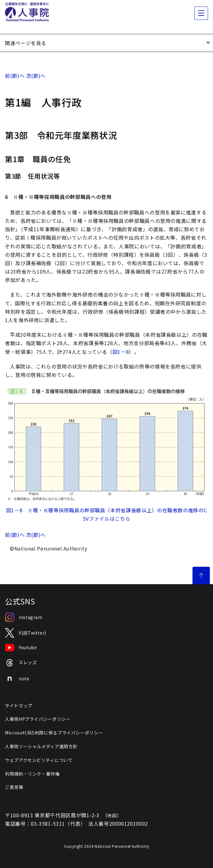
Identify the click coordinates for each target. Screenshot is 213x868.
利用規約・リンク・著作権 (32, 774)
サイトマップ (19, 706)
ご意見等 (14, 787)
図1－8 (121, 352)
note (17, 679)
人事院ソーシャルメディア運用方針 (41, 746)
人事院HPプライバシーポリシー (38, 719)
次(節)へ (36, 76)
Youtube (21, 648)
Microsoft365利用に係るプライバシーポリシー (54, 733)
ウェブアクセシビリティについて (39, 760)
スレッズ (21, 663)
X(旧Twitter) (26, 633)
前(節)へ (15, 76)
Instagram (24, 617)
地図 (112, 815)
